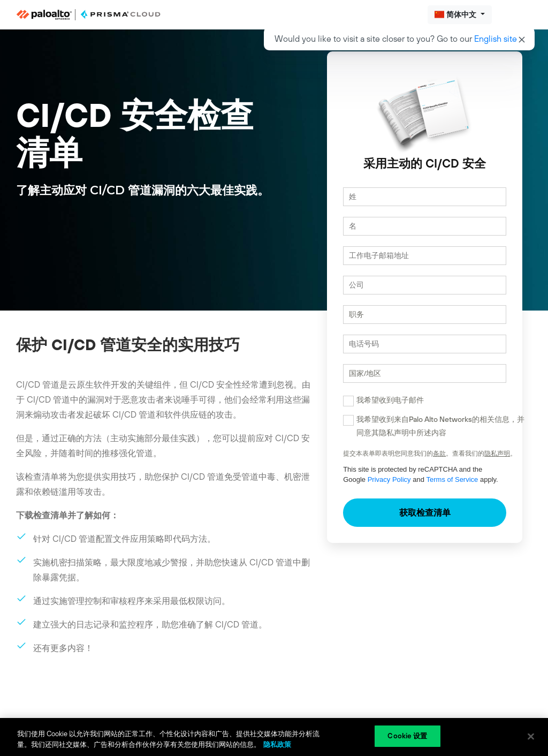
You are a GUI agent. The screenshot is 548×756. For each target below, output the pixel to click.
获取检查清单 (415, 523)
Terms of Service (409, 490)
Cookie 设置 (407, 736)
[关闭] (531, 736)
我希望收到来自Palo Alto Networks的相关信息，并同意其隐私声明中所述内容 (422, 436)
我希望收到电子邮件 (371, 410)
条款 (421, 463)
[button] (460, 15)
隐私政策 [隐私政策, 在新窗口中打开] (277, 744)
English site (496, 39)
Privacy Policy (346, 490)
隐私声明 (478, 463)
